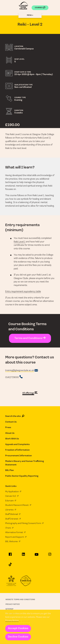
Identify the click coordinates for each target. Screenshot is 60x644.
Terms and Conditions (30, 338)
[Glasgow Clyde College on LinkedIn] (23, 555)
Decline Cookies (18, 637)
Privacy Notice (12, 621)
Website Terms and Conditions (20, 600)
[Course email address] (22, 371)
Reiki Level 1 (20, 242)
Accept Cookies (18, 628)
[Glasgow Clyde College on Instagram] (50, 555)
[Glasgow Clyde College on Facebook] (10, 555)
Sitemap (9, 609)
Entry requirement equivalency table (23, 292)
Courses (40, 8)
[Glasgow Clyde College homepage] (24, 6)
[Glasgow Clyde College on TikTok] (10, 566)
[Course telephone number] (14, 377)
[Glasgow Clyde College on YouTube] (37, 556)
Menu (30, 15)
